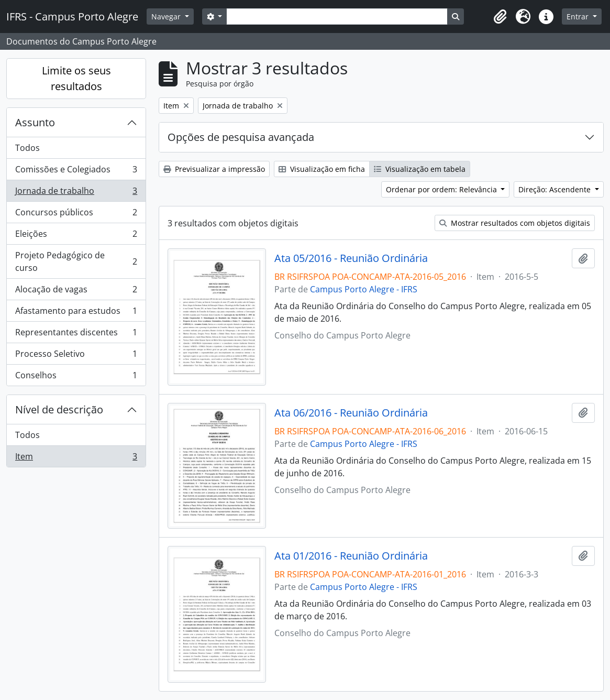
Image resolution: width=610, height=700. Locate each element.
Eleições (76, 236)
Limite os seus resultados (76, 78)
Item (76, 458)
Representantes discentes (76, 335)
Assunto (35, 122)
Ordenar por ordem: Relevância (442, 189)
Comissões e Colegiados (76, 172)
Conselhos (76, 377)
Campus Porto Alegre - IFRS (364, 289)
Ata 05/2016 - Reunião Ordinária (351, 258)
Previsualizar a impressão (214, 169)
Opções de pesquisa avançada (241, 137)
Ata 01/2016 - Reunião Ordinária (351, 556)
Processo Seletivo (76, 356)
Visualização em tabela (420, 169)
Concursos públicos (76, 215)
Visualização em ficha (322, 169)
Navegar (167, 17)
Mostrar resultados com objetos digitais (515, 223)
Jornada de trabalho (76, 193)
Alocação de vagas (76, 292)
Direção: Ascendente (556, 189)
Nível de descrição (59, 409)
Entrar (579, 17)
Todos (27, 148)
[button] (500, 17)
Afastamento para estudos (76, 313)
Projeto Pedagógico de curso (76, 261)
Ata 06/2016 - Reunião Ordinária (351, 413)
